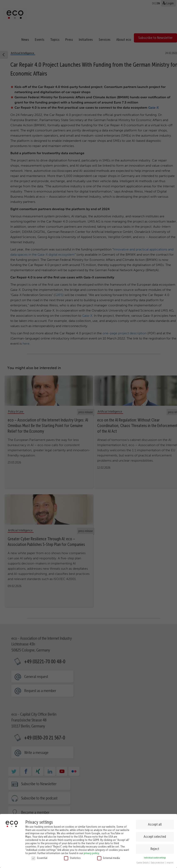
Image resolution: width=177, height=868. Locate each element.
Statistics (72, 857)
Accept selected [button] (155, 835)
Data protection (158, 862)
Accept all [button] (155, 823)
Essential (39, 857)
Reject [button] (155, 848)
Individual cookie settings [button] (155, 857)
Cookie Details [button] (143, 862)
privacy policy (91, 852)
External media (109, 857)
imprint (170, 862)
